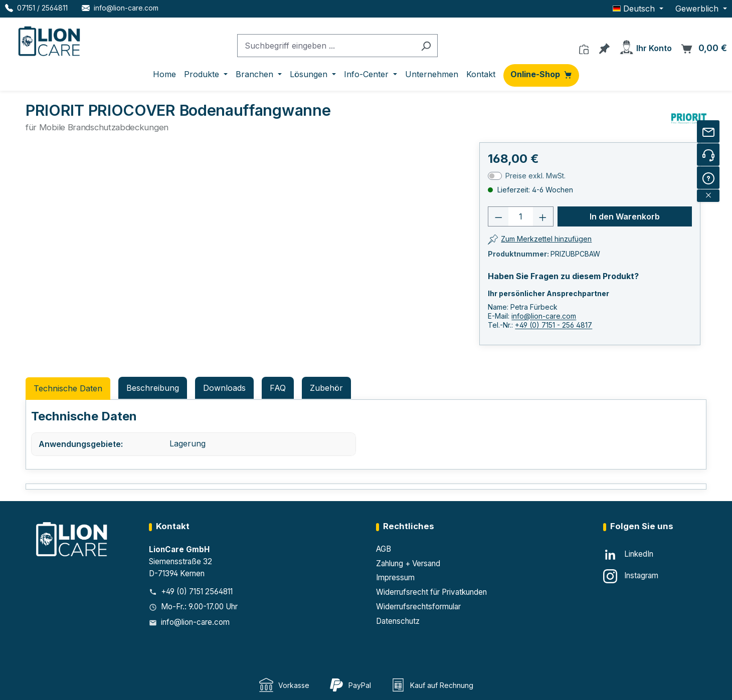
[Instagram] (631, 576)
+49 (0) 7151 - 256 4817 (554, 325)
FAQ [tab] (278, 388)
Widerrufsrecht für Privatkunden (431, 592)
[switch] (495, 176)
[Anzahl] (521, 216)
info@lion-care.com (544, 316)
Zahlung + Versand (408, 563)
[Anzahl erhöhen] (543, 216)
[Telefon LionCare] (36, 8)
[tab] (153, 388)
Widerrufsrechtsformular (418, 607)
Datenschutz (398, 621)
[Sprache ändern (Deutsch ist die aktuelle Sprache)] (638, 9)
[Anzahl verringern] (498, 216)
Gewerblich (698, 9)
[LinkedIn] (628, 555)
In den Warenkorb (625, 216)
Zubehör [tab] (326, 388)
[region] (164, 255)
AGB (384, 549)
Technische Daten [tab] (68, 388)
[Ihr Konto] (645, 45)
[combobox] (326, 46)
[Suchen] (426, 46)
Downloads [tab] (224, 388)
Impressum (395, 577)
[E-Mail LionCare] (120, 8)
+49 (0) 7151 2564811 (197, 592)
